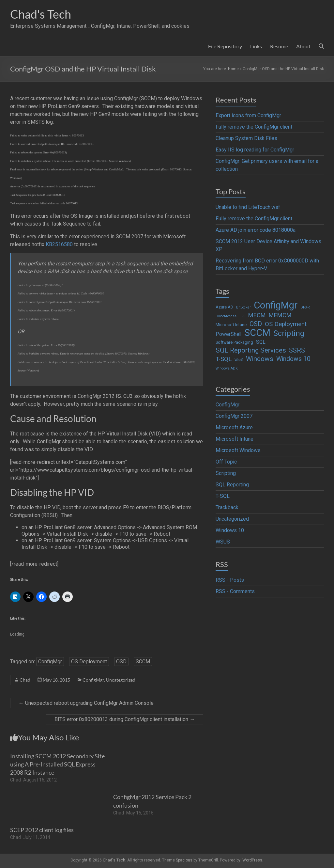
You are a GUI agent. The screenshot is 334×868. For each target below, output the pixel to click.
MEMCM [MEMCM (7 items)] (280, 315)
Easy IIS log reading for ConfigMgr (255, 150)
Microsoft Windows (238, 450)
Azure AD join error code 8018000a (256, 230)
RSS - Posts (230, 580)
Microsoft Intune (235, 439)
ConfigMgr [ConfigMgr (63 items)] (276, 305)
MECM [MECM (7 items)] (257, 315)
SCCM (143, 662)
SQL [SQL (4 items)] (261, 342)
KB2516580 (59, 244)
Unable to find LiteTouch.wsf (248, 207)
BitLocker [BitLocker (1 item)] (243, 307)
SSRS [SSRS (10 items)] (297, 350)
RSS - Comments (235, 591)
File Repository (225, 46)
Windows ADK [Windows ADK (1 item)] (227, 368)
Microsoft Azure (234, 427)
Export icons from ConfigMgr (248, 115)
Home (233, 69)
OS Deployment (89, 662)
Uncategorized (121, 680)
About (303, 46)
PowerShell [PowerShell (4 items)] (228, 334)
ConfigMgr (50, 662)
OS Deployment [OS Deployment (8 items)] (286, 324)
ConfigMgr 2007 (234, 416)
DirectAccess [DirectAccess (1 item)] (226, 316)
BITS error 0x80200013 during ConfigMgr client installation (125, 719)
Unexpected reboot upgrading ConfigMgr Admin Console (86, 703)
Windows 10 (230, 530)
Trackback (227, 507)
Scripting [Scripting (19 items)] (289, 334)
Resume (279, 46)
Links (256, 46)
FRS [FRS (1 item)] (242, 316)
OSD (121, 662)
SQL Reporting (232, 485)
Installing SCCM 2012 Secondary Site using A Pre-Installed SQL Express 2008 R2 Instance (57, 764)
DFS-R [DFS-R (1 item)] (305, 307)
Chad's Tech (41, 14)
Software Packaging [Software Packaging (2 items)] (234, 342)
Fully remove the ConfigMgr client (254, 127)
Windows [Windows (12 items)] (260, 359)
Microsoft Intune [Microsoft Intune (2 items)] (231, 325)
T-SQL (223, 496)
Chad (25, 680)
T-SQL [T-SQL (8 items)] (224, 359)
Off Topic (226, 462)
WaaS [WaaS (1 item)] (239, 360)
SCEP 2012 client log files (42, 830)
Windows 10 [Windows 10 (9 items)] (293, 359)
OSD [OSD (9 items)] (256, 324)
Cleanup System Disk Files (246, 138)
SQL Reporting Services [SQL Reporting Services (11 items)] (251, 350)
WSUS (223, 542)
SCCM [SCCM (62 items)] (257, 333)
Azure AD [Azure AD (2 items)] (224, 307)
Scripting (226, 473)
